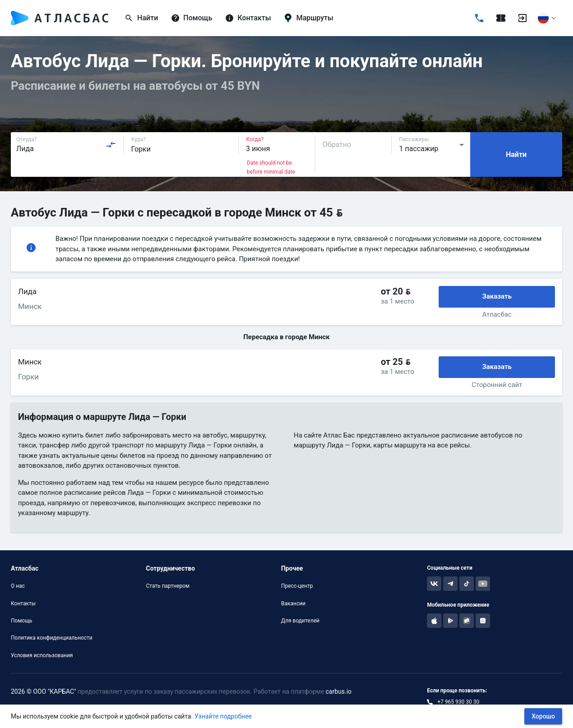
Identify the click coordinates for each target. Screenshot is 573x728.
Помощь (22, 621)
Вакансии (293, 604)
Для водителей (300, 621)
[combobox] (66, 145)
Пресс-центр (297, 586)
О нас (18, 586)
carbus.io (339, 691)
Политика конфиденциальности (52, 638)
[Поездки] (501, 18)
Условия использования (42, 655)
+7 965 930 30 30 (458, 702)
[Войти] (523, 18)
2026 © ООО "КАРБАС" (44, 691)
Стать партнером (168, 586)
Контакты (23, 604)
